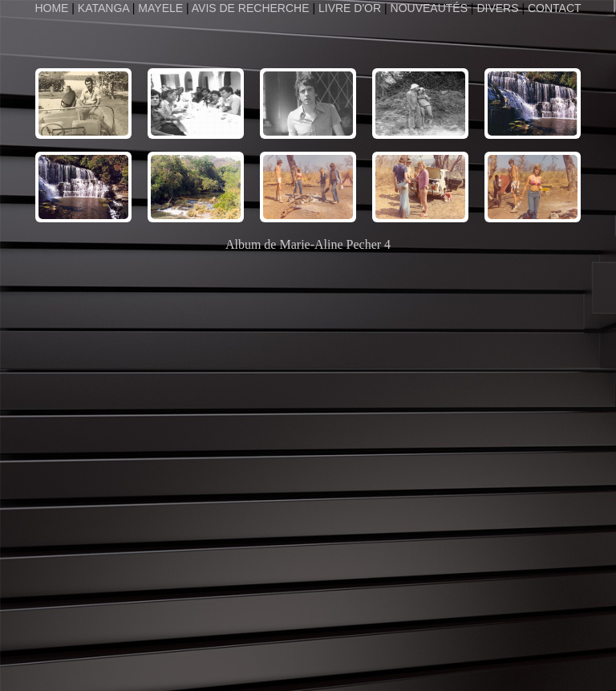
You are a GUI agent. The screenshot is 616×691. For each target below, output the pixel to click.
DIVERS (497, 8)
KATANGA (103, 8)
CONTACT (555, 8)
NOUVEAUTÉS (429, 8)
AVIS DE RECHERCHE (251, 8)
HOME (53, 8)
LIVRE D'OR (350, 8)
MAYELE (160, 8)
